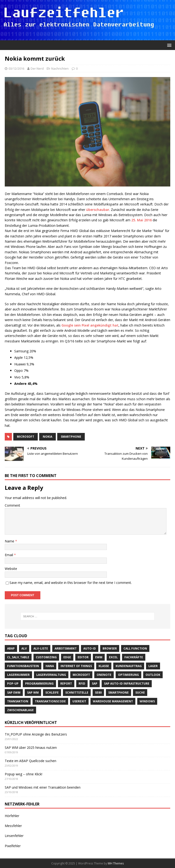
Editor (83, 657)
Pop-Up (13, 684)
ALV (24, 648)
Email (9, 555)
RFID (82, 684)
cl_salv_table (18, 657)
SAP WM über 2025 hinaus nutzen (31, 748)
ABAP (11, 648)
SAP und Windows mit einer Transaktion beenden (43, 787)
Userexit (79, 701)
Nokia (47, 437)
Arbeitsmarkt (66, 648)
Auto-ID (90, 648)
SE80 (98, 693)
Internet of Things (76, 666)
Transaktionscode (50, 701)
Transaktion (18, 701)
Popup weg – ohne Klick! (24, 774)
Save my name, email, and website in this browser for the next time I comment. (71, 583)
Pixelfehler (13, 846)
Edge (67, 657)
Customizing (46, 657)
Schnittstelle (77, 693)
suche (140, 693)
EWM (99, 657)
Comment (12, 505)
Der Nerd (37, 68)
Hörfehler (12, 816)
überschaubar (98, 210)
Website (11, 569)
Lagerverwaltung (51, 675)
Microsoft (26, 437)
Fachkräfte (134, 657)
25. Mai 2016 (142, 220)
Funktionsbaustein (23, 666)
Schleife (52, 693)
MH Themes (116, 863)
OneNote (104, 675)
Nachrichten (60, 68)
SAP (95, 684)
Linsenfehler (14, 836)
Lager (153, 666)
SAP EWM (14, 693)
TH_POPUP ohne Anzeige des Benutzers (36, 734)
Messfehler (13, 826)
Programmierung (39, 684)
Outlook (153, 675)
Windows (147, 701)
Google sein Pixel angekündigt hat (90, 325)
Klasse (104, 666)
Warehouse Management (113, 701)
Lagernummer (18, 675)
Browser (110, 648)
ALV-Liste (41, 648)
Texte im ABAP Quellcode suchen (31, 761)
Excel (113, 657)
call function (135, 648)
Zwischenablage (20, 710)
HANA (50, 666)
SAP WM (33, 693)
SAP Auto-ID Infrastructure (127, 684)
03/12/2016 (16, 68)
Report (66, 684)
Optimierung (128, 675)
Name (10, 541)
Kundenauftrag (129, 666)
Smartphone (71, 437)
